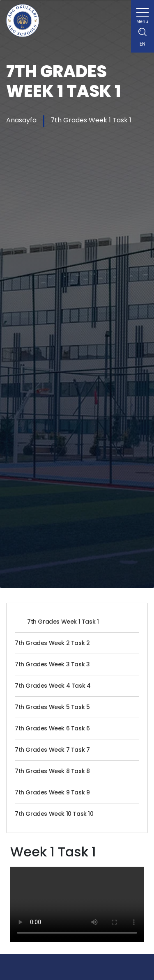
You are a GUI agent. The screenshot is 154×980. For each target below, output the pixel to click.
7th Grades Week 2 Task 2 (52, 643)
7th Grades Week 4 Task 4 (53, 686)
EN (143, 44)
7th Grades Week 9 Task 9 (52, 792)
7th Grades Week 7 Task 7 (52, 750)
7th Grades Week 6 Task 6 (52, 728)
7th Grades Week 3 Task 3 (52, 664)
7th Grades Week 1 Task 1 (91, 120)
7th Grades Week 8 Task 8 (52, 771)
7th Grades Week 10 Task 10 (54, 814)
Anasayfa (21, 120)
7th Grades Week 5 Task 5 (52, 707)
